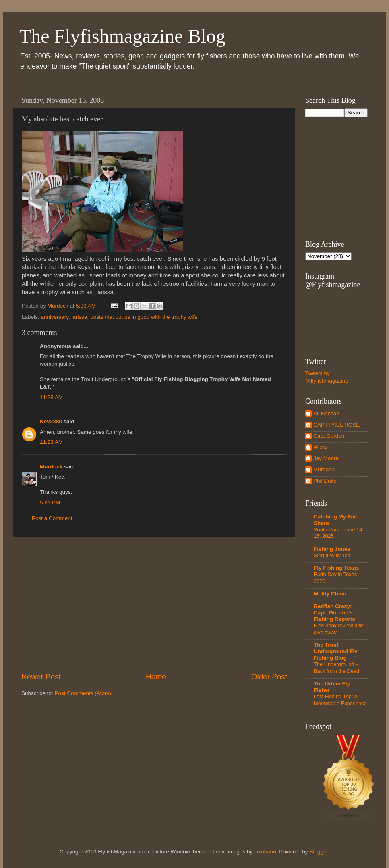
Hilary (320, 447)
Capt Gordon (329, 436)
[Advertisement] (154, 604)
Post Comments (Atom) (83, 693)
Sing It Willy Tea (332, 555)
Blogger (319, 852)
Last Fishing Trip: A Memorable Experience (340, 700)
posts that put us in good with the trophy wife (144, 317)
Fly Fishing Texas (336, 568)
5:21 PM (50, 503)
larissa (80, 317)
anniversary (55, 317)
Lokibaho (265, 852)
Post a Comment (52, 518)
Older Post (269, 677)
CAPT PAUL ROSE (336, 425)
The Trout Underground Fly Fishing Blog (336, 651)
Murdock (51, 467)
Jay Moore (326, 458)
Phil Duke (325, 481)
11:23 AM (51, 442)
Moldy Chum (330, 594)
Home (156, 677)
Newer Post (41, 677)
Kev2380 (51, 422)
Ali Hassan (326, 413)
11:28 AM (51, 397)
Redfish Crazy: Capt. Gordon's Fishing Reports (334, 613)
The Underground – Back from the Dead (336, 668)
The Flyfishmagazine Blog (122, 36)
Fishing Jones (332, 549)
